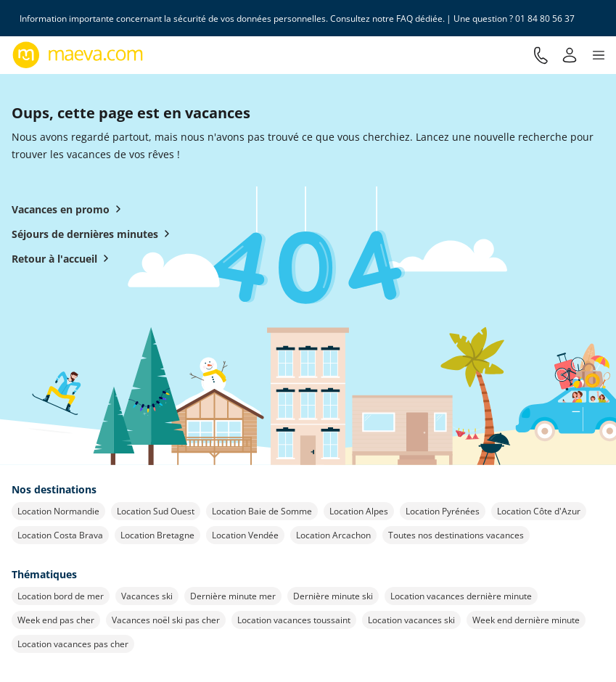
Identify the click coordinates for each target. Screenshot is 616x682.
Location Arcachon (333, 535)
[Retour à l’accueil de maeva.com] (78, 55)
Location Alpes (359, 511)
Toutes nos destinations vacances (456, 535)
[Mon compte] (570, 55)
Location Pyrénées (443, 511)
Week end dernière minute (526, 620)
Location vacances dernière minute (461, 596)
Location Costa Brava (60, 535)
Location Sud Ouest (156, 511)
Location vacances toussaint (294, 620)
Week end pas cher (56, 620)
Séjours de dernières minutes (94, 234)
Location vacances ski (411, 620)
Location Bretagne (157, 535)
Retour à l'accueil (63, 258)
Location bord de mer (61, 596)
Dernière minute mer (233, 596)
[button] (599, 55)
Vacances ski (147, 596)
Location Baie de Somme (262, 511)
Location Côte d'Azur (539, 511)
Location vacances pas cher (73, 644)
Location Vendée (245, 535)
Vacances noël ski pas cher (166, 620)
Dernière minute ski (333, 596)
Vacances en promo (69, 209)
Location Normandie (58, 511)
